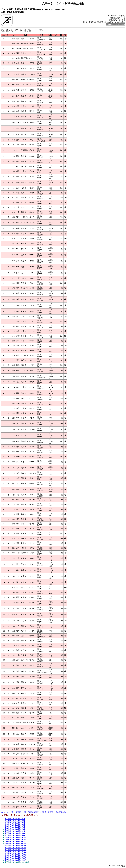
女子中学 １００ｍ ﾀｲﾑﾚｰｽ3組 (15, 823)
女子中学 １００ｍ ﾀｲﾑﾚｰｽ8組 (15, 833)
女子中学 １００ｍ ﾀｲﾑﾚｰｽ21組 (15, 860)
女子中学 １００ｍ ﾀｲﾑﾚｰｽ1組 (15, 819)
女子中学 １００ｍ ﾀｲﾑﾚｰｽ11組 (15, 840)
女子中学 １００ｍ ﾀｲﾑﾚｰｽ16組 (15, 850)
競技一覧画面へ (17, 812)
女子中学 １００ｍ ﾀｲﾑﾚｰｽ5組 (15, 827)
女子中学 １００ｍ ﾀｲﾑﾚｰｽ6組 (15, 829)
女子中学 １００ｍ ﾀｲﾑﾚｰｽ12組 (15, 842)
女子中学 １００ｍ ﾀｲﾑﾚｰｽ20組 (15, 858)
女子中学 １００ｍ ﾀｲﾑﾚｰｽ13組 (15, 844)
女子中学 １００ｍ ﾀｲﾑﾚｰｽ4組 (15, 825)
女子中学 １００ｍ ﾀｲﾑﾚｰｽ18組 (15, 854)
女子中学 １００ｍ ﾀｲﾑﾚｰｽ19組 (15, 856)
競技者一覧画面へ (48, 812)
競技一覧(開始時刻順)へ (32, 812)
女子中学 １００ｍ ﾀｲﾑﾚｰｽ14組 (15, 846)
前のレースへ (6, 812)
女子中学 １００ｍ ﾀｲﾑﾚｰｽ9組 (15, 836)
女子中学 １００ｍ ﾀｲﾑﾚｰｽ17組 (15, 852)
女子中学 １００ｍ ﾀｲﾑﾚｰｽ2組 (15, 821)
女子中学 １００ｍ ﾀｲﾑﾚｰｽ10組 (15, 838)
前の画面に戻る (61, 812)
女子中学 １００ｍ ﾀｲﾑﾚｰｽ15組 (15, 848)
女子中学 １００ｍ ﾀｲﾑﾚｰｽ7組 (15, 831)
